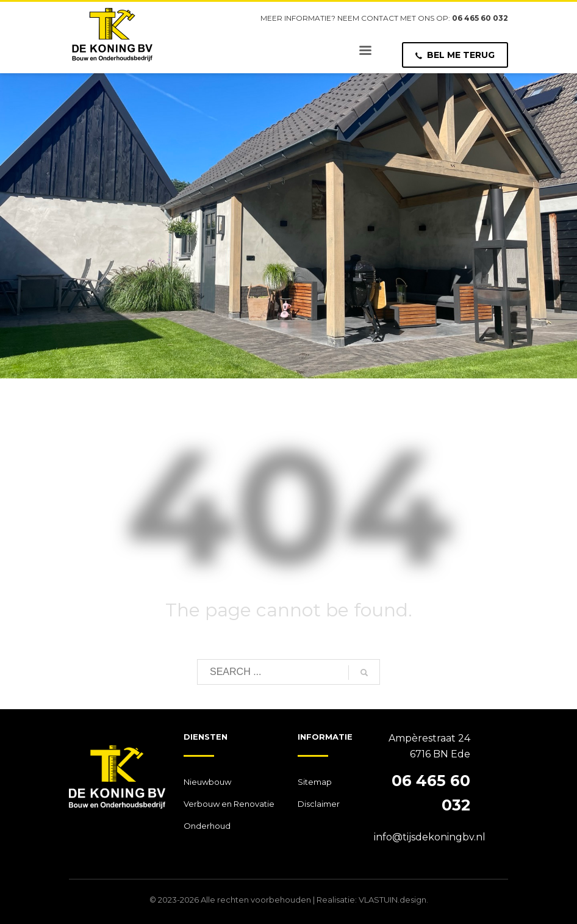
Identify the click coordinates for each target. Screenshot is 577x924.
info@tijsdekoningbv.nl (430, 837)
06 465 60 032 (480, 18)
